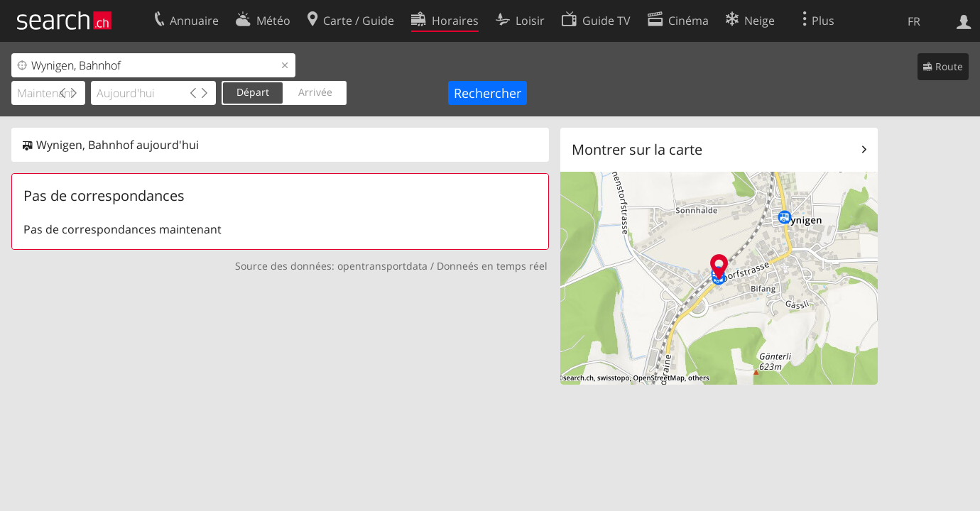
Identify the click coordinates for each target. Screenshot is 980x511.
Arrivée (315, 92)
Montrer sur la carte (637, 149)
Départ (253, 92)
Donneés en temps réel (492, 266)
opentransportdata (382, 266)
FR (914, 21)
